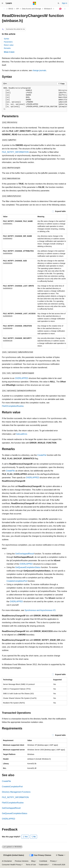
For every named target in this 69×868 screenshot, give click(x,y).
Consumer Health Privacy (12, 865)
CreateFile (42, 455)
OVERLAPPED (22, 378)
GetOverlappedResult (25, 554)
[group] (34, 99)
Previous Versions (22, 861)
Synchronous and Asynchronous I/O (40, 610)
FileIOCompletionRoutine (13, 406)
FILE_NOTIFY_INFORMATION (15, 152)
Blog (33, 861)
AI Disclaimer (7, 861)
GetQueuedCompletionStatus (28, 567)
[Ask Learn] (60, 9)
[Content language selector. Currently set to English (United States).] (14, 855)
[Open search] (58, 3)
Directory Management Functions (16, 792)
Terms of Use (31, 865)
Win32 (11, 9)
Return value (9, 45)
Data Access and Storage (31, 9)
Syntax (6, 39)
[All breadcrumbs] (4, 9)
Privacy (53, 861)
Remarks (7, 48)
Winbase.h (48, 9)
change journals (39, 70)
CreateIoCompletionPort (17, 581)
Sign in (64, 3)
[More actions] (65, 9)
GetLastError (22, 434)
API (18, 9)
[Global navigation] (2, 3)
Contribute (43, 861)
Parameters (8, 42)
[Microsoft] (34, 3)
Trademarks (43, 865)
